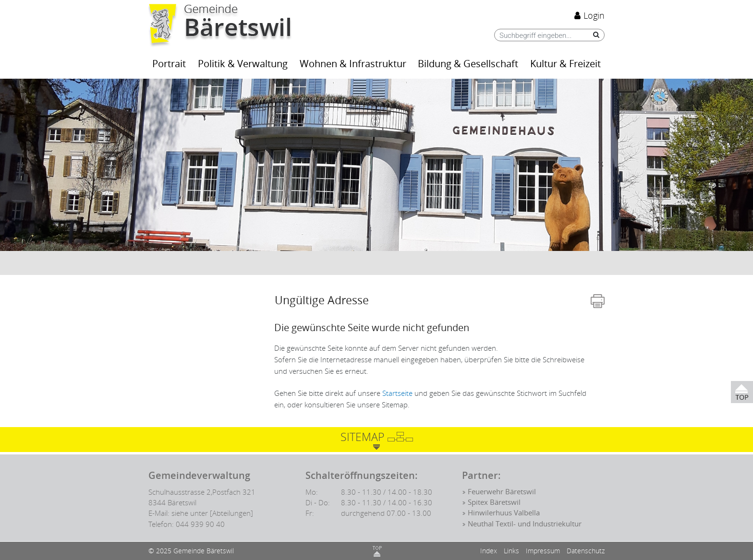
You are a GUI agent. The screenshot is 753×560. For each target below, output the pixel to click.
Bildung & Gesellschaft (468, 64)
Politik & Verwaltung (243, 64)
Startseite (397, 393)
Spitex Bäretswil (494, 502)
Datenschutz (586, 551)
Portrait (169, 64)
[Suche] (594, 35)
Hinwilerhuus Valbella (504, 513)
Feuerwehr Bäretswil (502, 492)
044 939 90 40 (200, 524)
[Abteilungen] (231, 513)
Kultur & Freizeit (565, 64)
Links (511, 551)
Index (489, 551)
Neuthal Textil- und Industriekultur (525, 524)
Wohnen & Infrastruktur (353, 64)
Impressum (543, 551)
